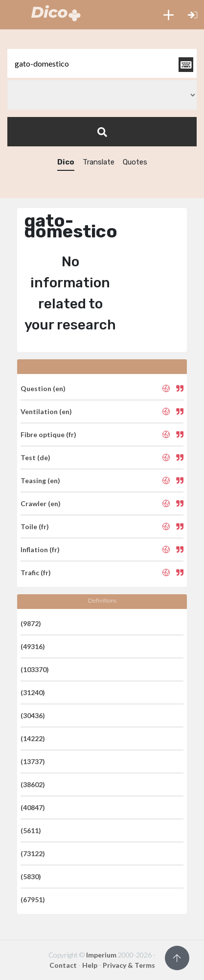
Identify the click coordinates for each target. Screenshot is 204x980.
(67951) (33, 899)
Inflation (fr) (40, 549)
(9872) (31, 623)
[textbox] (102, 63)
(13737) (33, 761)
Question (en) (43, 388)
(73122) (33, 853)
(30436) (33, 715)
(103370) (35, 669)
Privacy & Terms (129, 965)
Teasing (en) (40, 480)
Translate (99, 162)
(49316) (33, 646)
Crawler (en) (41, 503)
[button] (169, 15)
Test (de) (35, 457)
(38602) (33, 784)
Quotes (135, 162)
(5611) (31, 830)
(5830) (31, 876)
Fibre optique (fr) (48, 434)
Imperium (101, 955)
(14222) (33, 738)
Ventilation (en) (46, 411)
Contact (63, 965)
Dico (66, 162)
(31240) (33, 692)
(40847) (33, 807)
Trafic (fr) (36, 572)
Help (90, 965)
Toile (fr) (35, 526)
